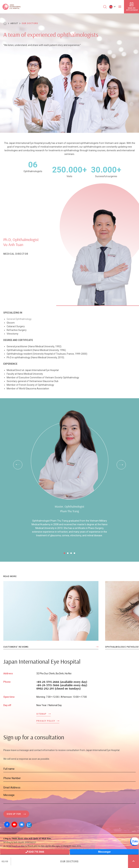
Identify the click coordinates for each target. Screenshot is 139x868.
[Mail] (22, 825)
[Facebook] (7, 825)
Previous (18, 465)
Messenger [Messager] (104, 852)
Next (121, 465)
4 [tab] (74, 553)
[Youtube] (14, 825)
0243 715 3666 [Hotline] (35, 852)
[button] (112, 7)
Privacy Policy (46, 721)
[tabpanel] (69, 477)
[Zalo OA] (29, 825)
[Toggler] (120, 7)
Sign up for (14, 814)
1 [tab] (64, 553)
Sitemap (41, 714)
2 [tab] (68, 553)
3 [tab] (71, 553)
